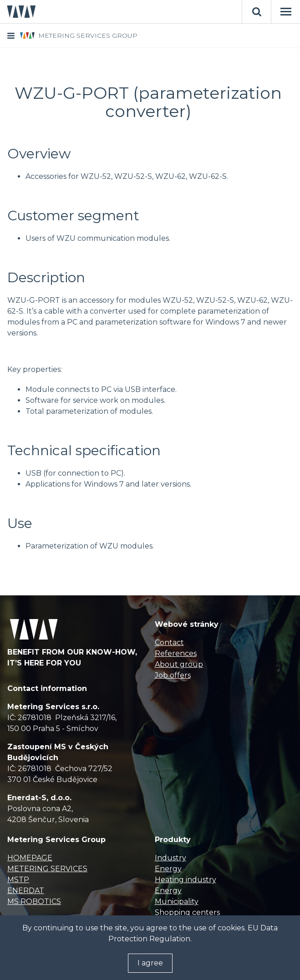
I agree (150, 963)
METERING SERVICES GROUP (88, 36)
